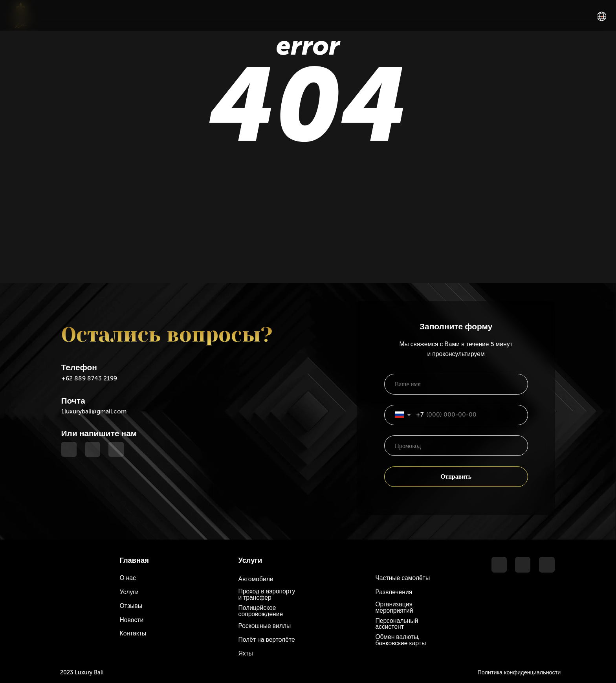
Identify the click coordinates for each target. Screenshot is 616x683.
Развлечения (394, 592)
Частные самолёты (402, 578)
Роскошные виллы (264, 626)
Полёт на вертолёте (266, 640)
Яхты (245, 653)
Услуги (129, 592)
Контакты (133, 633)
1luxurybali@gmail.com (94, 411)
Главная (134, 560)
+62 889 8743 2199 (89, 378)
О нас (128, 578)
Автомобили (256, 579)
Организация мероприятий (394, 607)
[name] (456, 384)
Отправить (456, 476)
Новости (132, 620)
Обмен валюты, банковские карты (401, 640)
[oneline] (456, 446)
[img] (602, 16)
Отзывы (131, 606)
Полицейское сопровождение (260, 611)
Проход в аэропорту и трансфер (267, 594)
